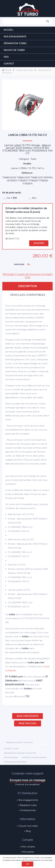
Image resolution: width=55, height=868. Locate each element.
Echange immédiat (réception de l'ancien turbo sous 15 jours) (26, 210)
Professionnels (28, 810)
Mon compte (28, 847)
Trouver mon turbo (28, 826)
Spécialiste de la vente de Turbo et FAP (20, 753)
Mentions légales (11, 757)
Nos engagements (28, 800)
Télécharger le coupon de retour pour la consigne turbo (27, 276)
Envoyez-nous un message (27, 780)
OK (27, 864)
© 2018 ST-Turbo (11, 749)
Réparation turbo (28, 805)
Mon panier (28, 852)
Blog (28, 831)
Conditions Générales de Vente (34, 757)
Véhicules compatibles (28, 295)
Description (27, 286)
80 (13, 239)
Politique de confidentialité (15, 762)
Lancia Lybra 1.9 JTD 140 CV (28, 135)
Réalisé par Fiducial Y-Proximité (19, 742)
